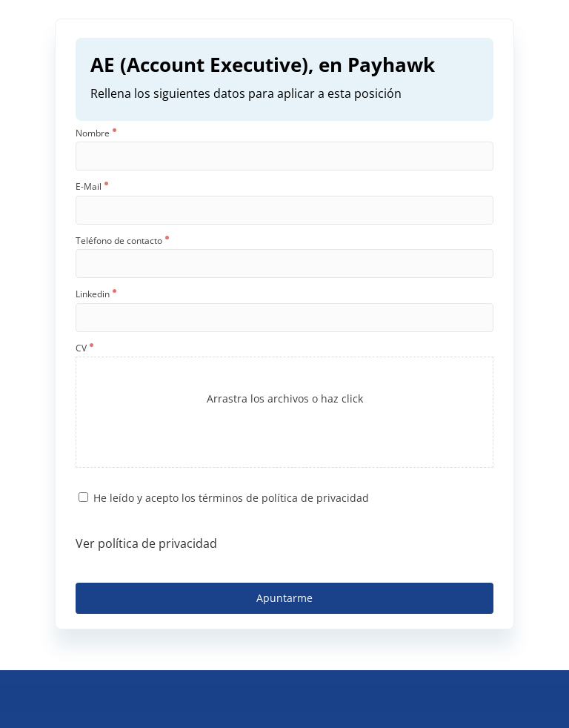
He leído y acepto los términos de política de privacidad (231, 498)
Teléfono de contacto (122, 241)
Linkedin (96, 294)
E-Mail (92, 187)
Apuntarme (284, 598)
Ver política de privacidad (146, 543)
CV (84, 348)
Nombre (96, 133)
